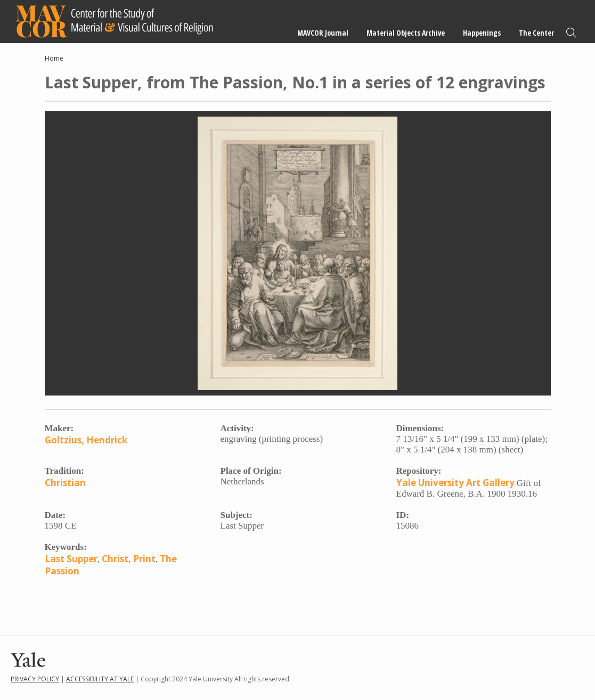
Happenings (482, 33)
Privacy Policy (35, 679)
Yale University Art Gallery (455, 483)
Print (144, 559)
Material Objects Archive (406, 33)
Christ (115, 559)
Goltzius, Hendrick (86, 440)
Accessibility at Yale (100, 679)
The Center (536, 33)
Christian (65, 483)
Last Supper (71, 559)
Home (54, 58)
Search (571, 33)
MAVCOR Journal (323, 33)
